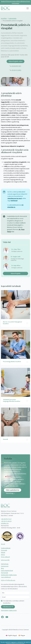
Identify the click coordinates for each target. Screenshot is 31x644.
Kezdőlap (4, 19)
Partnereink (4, 573)
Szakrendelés (12, 19)
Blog (2, 568)
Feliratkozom (8, 607)
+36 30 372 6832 (15, 70)
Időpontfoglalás (16, 273)
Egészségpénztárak (7, 571)
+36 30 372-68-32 (6, 521)
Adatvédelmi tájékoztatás (9, 610)
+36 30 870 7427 (15, 66)
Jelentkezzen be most (15, 198)
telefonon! (14, 201)
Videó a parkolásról (13, 490)
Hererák (5, 439)
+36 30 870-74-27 (6, 519)
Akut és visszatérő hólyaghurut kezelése (12, 323)
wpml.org (13, 642)
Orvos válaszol (5, 557)
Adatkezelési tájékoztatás (9, 575)
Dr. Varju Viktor (16, 266)
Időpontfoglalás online (15, 61)
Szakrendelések (6, 548)
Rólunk (3, 553)
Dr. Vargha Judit (16, 257)
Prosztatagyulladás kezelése (12, 362)
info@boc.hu (5, 523)
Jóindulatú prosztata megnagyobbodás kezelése (12, 400)
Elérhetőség (10, 493)
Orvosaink (4, 550)
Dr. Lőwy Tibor (16, 249)
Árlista (3, 555)
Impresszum (5, 566)
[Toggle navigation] (28, 8)
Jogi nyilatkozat (6, 577)
